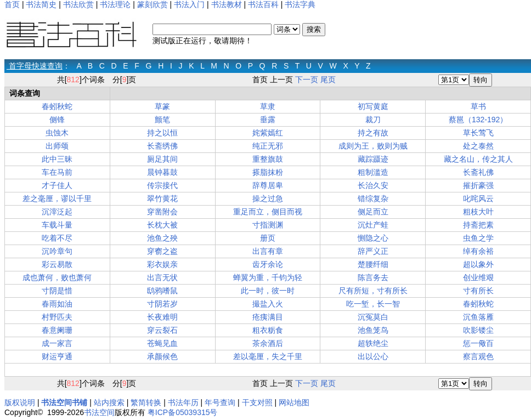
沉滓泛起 (57, 212)
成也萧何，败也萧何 (57, 277)
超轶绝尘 (373, 343)
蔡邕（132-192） (478, 120)
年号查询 (220, 402)
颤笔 (162, 120)
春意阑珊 (57, 330)
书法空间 (99, 412)
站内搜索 (109, 402)
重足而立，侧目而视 (268, 212)
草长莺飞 (478, 133)
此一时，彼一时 (268, 291)
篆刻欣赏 (152, 4)
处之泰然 (478, 146)
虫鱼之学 (478, 238)
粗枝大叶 (478, 212)
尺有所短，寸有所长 (373, 291)
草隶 (268, 106)
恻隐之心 (373, 238)
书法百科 (263, 4)
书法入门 (189, 4)
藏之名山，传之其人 (478, 159)
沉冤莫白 (373, 317)
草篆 (162, 106)
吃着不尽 (57, 238)
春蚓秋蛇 (57, 106)
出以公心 (373, 356)
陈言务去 (373, 277)
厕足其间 (162, 159)
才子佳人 (57, 185)
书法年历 (183, 402)
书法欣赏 (78, 4)
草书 (478, 106)
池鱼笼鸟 (373, 330)
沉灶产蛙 (373, 225)
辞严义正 (373, 251)
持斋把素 (478, 225)
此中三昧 (57, 159)
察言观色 (478, 356)
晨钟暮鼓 (162, 172)
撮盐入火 (268, 304)
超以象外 (478, 264)
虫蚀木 (57, 133)
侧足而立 (373, 212)
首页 (12, 4)
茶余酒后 (268, 343)
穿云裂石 (162, 330)
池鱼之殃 (162, 238)
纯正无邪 (268, 146)
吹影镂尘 (478, 330)
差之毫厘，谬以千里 (57, 198)
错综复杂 (373, 198)
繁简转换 (146, 402)
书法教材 (227, 4)
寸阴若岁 (162, 304)
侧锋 (57, 120)
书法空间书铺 (64, 402)
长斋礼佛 (478, 172)
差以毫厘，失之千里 (268, 356)
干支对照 (257, 402)
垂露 (268, 120)
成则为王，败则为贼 (373, 146)
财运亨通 (57, 356)
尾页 (328, 80)
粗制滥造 (373, 172)
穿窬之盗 (162, 251)
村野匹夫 (57, 317)
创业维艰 (478, 277)
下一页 (307, 80)
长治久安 (373, 185)
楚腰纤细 (373, 264)
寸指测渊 (268, 225)
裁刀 (373, 120)
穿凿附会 (162, 212)
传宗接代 (162, 185)
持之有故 (373, 133)
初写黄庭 (373, 106)
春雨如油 (57, 304)
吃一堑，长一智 (373, 304)
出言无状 (162, 277)
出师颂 (57, 146)
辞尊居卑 (268, 185)
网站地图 (294, 402)
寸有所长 (478, 291)
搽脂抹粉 (268, 172)
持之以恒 (162, 133)
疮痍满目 (268, 317)
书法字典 (300, 4)
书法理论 (115, 4)
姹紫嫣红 (268, 133)
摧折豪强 (478, 185)
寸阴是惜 (57, 291)
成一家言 (57, 343)
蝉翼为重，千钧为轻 (268, 277)
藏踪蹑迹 (373, 159)
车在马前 (57, 172)
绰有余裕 (478, 251)
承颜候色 (162, 356)
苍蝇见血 (162, 343)
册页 (268, 238)
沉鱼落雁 (478, 317)
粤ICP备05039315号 (183, 412)
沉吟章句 (57, 251)
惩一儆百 (478, 343)
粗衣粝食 (268, 330)
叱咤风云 (478, 198)
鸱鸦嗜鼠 (162, 291)
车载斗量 (57, 225)
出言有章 (268, 251)
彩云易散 (57, 264)
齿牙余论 (268, 264)
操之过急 (268, 198)
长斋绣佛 (162, 146)
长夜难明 (162, 317)
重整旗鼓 (268, 159)
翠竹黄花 (162, 198)
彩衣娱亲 (162, 264)
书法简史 (41, 4)
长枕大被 (162, 225)
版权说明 (20, 402)
